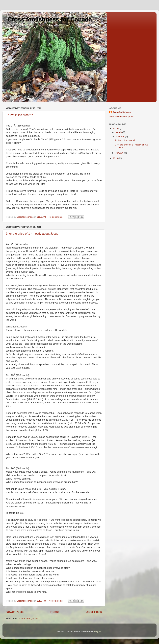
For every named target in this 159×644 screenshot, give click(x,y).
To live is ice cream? (19, 115)
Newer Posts (15, 612)
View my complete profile (122, 116)
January (120, 153)
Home (54, 612)
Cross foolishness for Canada (50, 19)
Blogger (97, 632)
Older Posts (94, 612)
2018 (116, 158)
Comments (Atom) (29, 618)
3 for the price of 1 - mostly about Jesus (32, 234)
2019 (116, 128)
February (120, 137)
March (119, 132)
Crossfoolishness (122, 112)
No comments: (56, 217)
